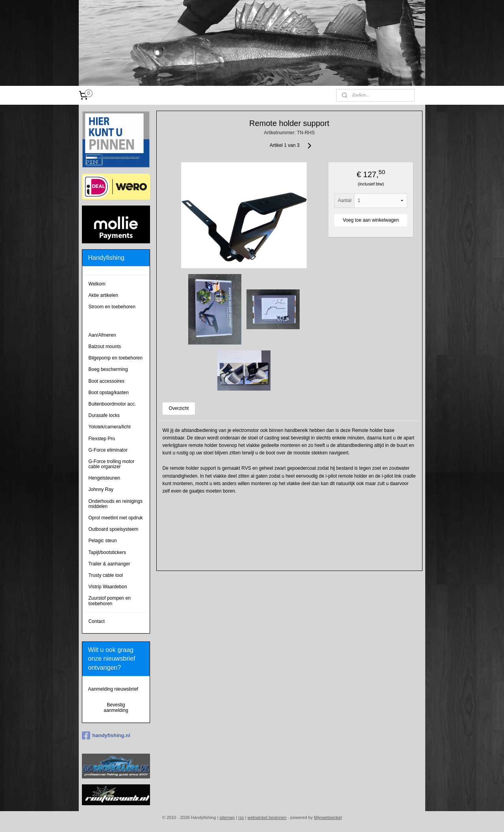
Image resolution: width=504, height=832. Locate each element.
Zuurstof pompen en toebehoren (110, 601)
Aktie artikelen (103, 295)
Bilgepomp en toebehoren (116, 358)
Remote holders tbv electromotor (109, 321)
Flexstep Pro (102, 439)
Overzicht (179, 408)
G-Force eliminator (108, 450)
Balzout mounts (105, 347)
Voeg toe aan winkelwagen (371, 220)
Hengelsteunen (105, 478)
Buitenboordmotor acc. (112, 404)
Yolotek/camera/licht (110, 427)
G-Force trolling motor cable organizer (112, 464)
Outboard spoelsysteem (114, 529)
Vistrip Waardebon (108, 587)
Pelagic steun (103, 541)
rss (241, 817)
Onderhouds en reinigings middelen (116, 504)
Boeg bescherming (108, 369)
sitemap (227, 817)
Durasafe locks (104, 415)
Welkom (97, 284)
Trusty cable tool (106, 575)
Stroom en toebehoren (112, 307)
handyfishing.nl (106, 736)
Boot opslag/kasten (109, 393)
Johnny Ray (101, 489)
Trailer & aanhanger (109, 564)
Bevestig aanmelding (116, 708)
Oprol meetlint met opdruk (116, 518)
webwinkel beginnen (267, 817)
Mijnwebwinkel (328, 817)
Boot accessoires (107, 381)
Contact (97, 621)
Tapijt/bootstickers (107, 552)
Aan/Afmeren (102, 335)
